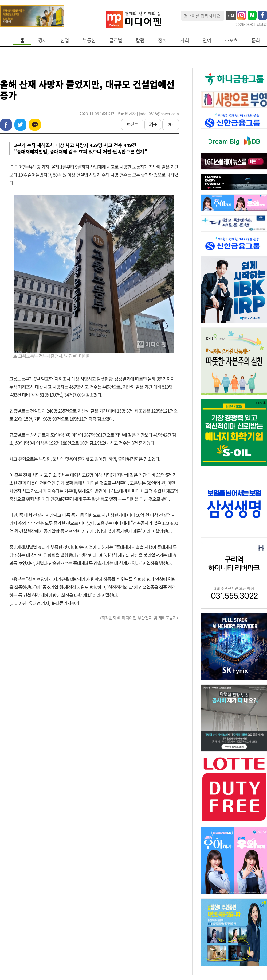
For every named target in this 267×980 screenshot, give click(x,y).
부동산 (89, 40)
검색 (231, 16)
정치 (162, 40)
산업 (65, 40)
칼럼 (140, 40)
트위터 (20, 125)
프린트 (132, 124)
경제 (42, 40)
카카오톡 (35, 125)
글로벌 (116, 40)
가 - (171, 124)
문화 (256, 40)
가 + (153, 124)
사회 (185, 40)
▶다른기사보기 (65, 603)
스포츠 (232, 40)
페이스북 (6, 125)
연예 (207, 40)
